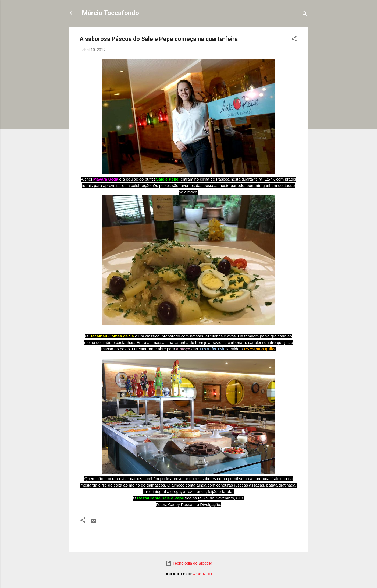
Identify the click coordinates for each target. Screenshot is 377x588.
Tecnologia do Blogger (189, 563)
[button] (294, 40)
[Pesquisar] (305, 15)
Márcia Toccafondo (110, 13)
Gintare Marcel (202, 574)
